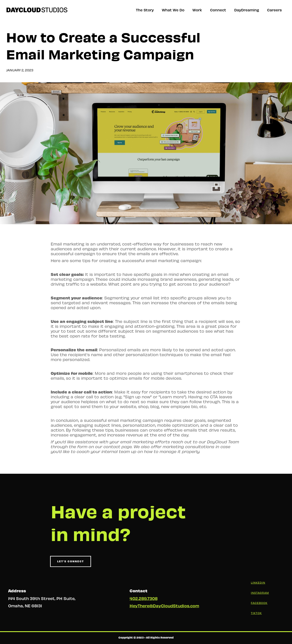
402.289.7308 (144, 598)
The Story (145, 10)
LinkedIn (258, 582)
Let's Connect (71, 564)
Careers (274, 10)
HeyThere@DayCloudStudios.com (164, 606)
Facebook (259, 603)
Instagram (260, 593)
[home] (37, 10)
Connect (218, 10)
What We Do (173, 10)
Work (197, 10)
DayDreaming (247, 10)
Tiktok (256, 613)
